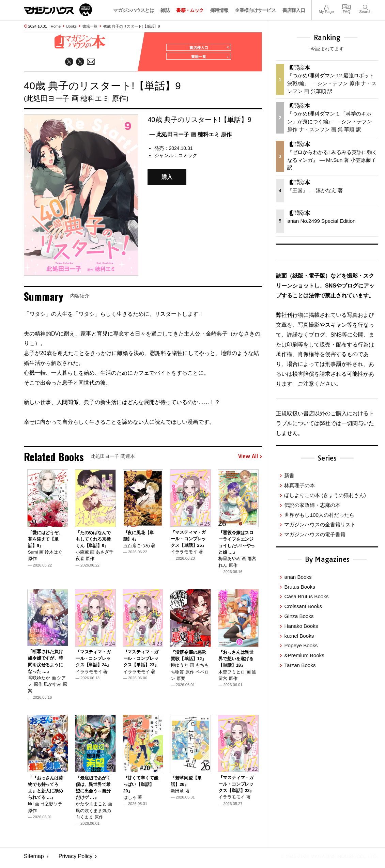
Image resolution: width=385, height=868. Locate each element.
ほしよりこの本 (325, 495)
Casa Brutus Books (306, 596)
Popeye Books (301, 645)
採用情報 (219, 10)
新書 (289, 475)
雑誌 (165, 10)
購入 (167, 180)
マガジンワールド (58, 10)
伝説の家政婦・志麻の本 (312, 505)
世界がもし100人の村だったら (319, 515)
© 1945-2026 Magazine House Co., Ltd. (324, 860)
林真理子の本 (299, 485)
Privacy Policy (76, 860)
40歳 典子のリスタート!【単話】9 (131, 26)
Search (365, 6)
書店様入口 (294, 10)
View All (250, 460)
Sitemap (34, 860)
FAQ (346, 6)
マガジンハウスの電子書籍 (315, 534)
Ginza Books (299, 616)
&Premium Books (304, 655)
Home (56, 26)
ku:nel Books (299, 636)
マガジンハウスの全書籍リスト (320, 524)
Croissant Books (303, 606)
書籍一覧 (90, 26)
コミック (188, 158)
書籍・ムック (190, 10)
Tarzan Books (300, 665)
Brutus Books (299, 587)
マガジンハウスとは (134, 10)
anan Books (298, 577)
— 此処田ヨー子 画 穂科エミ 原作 (190, 137)
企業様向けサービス (255, 10)
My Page (326, 6)
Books (72, 26)
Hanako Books (301, 626)
